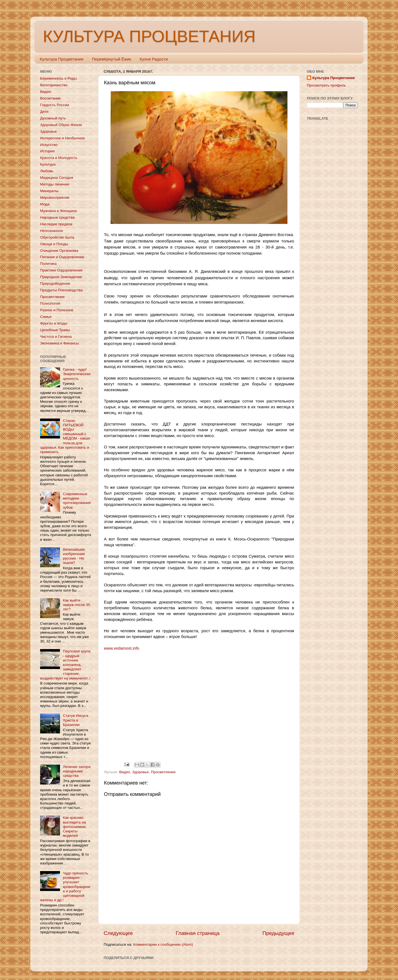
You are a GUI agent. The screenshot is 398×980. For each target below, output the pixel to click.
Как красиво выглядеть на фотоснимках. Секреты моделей (75, 827)
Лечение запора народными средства (77, 771)
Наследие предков (56, 224)
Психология (50, 303)
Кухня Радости (154, 59)
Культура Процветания (62, 59)
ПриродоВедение (55, 283)
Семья (46, 317)
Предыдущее (278, 933)
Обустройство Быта (57, 237)
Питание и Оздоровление (62, 257)
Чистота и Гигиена (56, 337)
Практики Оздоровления (61, 270)
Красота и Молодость (59, 158)
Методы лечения (55, 184)
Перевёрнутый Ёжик (112, 59)
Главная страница (198, 933)
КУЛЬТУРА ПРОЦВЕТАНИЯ (149, 36)
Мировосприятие (55, 198)
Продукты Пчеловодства (61, 290)
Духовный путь (53, 118)
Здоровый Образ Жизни (61, 125)
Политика (48, 264)
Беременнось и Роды (58, 78)
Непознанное (52, 231)
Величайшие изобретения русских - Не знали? (74, 556)
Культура (48, 164)
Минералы (49, 191)
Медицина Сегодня (57, 178)
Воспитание (50, 98)
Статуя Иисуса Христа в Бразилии (75, 720)
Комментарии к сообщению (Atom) (163, 944)
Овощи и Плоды (54, 244)
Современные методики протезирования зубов (77, 501)
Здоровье (140, 772)
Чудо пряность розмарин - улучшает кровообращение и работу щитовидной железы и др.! (65, 887)
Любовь (47, 171)
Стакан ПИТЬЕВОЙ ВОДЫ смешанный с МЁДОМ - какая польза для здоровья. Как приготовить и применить (65, 436)
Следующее (118, 933)
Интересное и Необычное (62, 138)
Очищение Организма (59, 251)
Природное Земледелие (61, 277)
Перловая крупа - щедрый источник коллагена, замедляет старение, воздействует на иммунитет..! (65, 665)
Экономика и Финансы (59, 343)
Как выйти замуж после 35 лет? (76, 605)
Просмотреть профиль (326, 85)
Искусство (49, 145)
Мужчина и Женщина (58, 211)
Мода (45, 204)
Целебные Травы (55, 330)
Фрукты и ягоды (54, 323)
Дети (44, 112)
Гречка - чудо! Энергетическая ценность (77, 374)
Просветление (163, 772)
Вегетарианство (54, 85)
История (47, 151)
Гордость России (55, 105)
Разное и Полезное (57, 310)
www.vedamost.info (122, 648)
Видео (125, 772)
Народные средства (57, 217)
